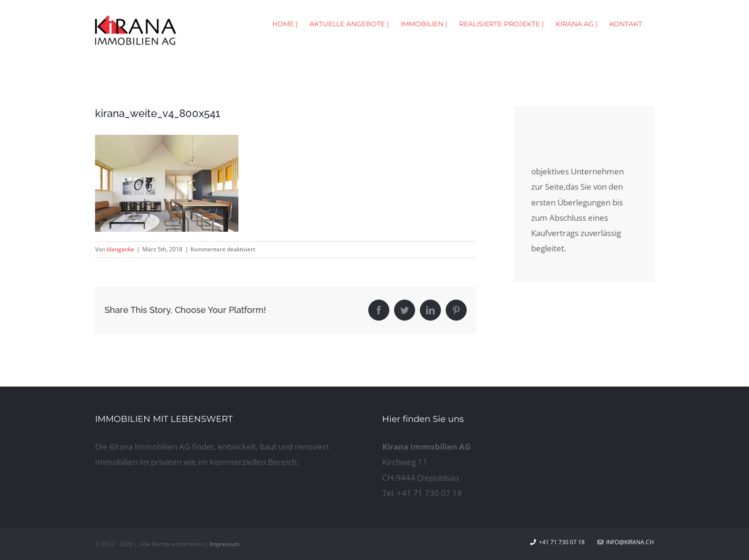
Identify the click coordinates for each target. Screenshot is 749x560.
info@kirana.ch (626, 542)
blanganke (120, 249)
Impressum (225, 544)
